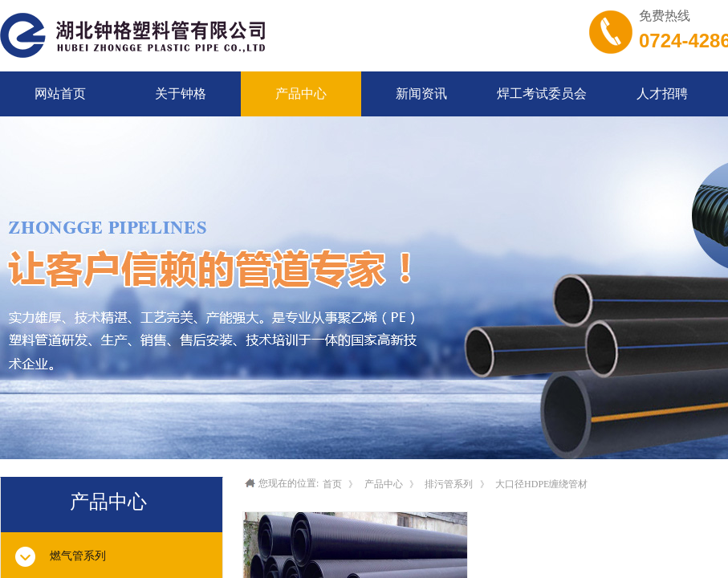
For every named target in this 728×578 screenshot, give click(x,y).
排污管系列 (449, 484)
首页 (332, 484)
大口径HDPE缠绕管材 (541, 484)
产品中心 (384, 484)
